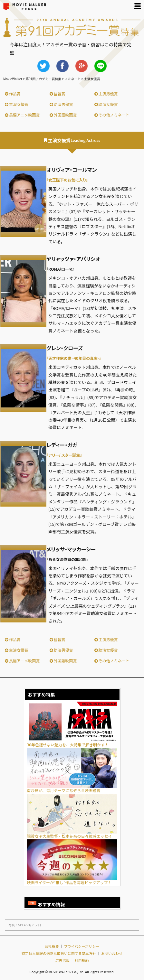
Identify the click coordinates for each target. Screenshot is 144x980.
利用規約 (82, 960)
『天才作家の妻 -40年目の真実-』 (74, 358)
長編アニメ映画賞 (22, 115)
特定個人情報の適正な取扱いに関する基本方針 (59, 953)
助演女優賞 (106, 104)
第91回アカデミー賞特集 (43, 79)
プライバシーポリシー (82, 946)
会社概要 (52, 946)
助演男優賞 (61, 104)
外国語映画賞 (63, 115)
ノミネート (72, 79)
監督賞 (58, 93)
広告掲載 (62, 960)
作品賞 (13, 93)
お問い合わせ (112, 953)
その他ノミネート (112, 115)
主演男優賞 (106, 93)
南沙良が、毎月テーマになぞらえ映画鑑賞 (72, 788)
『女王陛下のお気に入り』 (67, 180)
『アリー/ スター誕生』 (64, 455)
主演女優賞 (17, 104)
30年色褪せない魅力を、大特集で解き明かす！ (72, 743)
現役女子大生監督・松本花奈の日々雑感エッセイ (72, 834)
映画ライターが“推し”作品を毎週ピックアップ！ (72, 880)
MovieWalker (13, 79)
